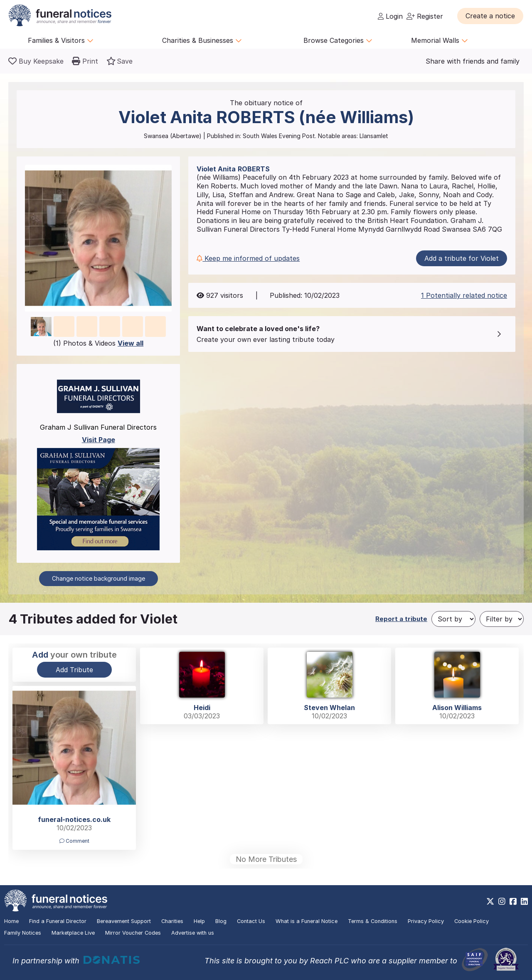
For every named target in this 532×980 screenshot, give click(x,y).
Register (425, 16)
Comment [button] (74, 841)
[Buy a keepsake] (36, 61)
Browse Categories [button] (338, 40)
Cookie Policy (472, 921)
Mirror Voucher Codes (133, 933)
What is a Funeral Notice (307, 921)
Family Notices (23, 933)
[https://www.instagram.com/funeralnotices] (502, 901)
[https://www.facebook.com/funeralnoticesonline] (513, 901)
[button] (490, 16)
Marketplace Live (73, 933)
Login (390, 16)
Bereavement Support (124, 921)
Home (11, 921)
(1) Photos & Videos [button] (98, 343)
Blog (221, 921)
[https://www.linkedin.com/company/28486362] (524, 901)
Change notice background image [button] (99, 578)
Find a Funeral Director (58, 921)
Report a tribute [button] (401, 619)
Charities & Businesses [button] (202, 40)
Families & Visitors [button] (61, 40)
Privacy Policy (426, 921)
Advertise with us (193, 933)
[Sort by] (453, 619)
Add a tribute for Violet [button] (462, 258)
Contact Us (251, 921)
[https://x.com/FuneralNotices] (490, 901)
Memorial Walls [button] (440, 40)
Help (199, 921)
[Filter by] (502, 619)
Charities (172, 921)
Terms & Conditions (373, 921)
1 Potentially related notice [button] (464, 295)
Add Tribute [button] (74, 670)
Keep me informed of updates (248, 258)
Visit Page (99, 440)
